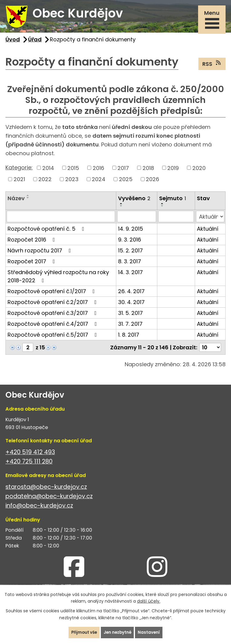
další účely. (149, 601)
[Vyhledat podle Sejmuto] (176, 219)
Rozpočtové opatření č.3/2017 (53, 315)
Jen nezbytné (118, 632)
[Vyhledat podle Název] (61, 219)
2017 (123, 170)
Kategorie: (19, 170)
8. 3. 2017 (130, 264)
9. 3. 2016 (130, 242)
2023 (72, 182)
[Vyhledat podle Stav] (210, 219)
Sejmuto (173, 201)
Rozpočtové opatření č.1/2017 (52, 294)
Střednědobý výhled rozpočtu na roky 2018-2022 (58, 279)
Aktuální (208, 231)
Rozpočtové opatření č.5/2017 (53, 337)
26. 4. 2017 (131, 294)
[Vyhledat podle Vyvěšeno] (137, 219)
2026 (152, 182)
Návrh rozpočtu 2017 (40, 253)
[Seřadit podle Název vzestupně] (28, 198)
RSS (212, 66)
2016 (98, 170)
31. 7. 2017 (130, 326)
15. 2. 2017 (130, 253)
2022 (45, 182)
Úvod (13, 42)
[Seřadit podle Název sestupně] (28, 200)
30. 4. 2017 (131, 304)
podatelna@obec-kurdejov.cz (49, 499)
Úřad (35, 42)
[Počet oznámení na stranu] (210, 350)
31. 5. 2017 (130, 315)
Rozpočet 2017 (32, 264)
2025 (126, 182)
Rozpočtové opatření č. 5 (47, 231)
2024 (99, 182)
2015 (73, 170)
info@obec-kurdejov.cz (39, 508)
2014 (48, 170)
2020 (199, 170)
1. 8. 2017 (129, 337)
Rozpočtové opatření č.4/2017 (53, 326)
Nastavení (151, 632)
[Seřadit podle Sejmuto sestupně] (162, 208)
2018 (148, 170)
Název (16, 201)
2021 (19, 182)
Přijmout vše (83, 632)
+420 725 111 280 (29, 464)
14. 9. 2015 (131, 231)
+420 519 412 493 (30, 455)
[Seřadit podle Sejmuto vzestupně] (162, 206)
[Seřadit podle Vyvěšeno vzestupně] (121, 206)
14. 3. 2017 (130, 275)
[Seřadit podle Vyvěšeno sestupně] (121, 208)
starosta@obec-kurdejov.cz (46, 490)
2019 (173, 170)
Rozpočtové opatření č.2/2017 (53, 304)
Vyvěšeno (134, 201)
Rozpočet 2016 (32, 242)
